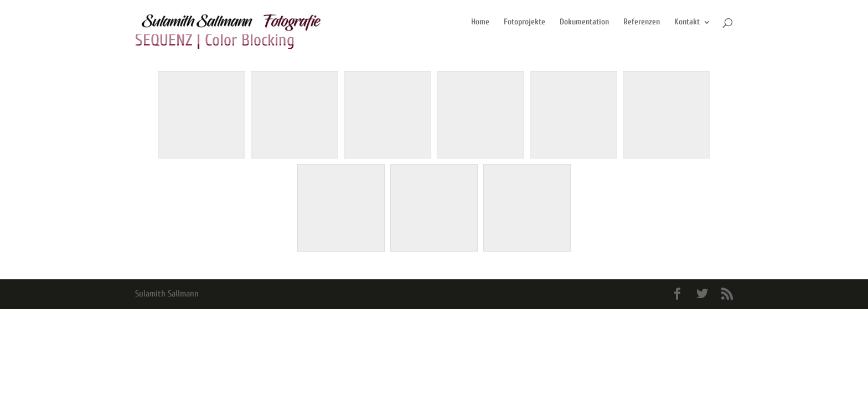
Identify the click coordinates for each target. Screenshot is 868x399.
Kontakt (687, 22)
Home (480, 22)
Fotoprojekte (525, 22)
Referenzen (642, 22)
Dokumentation (584, 22)
